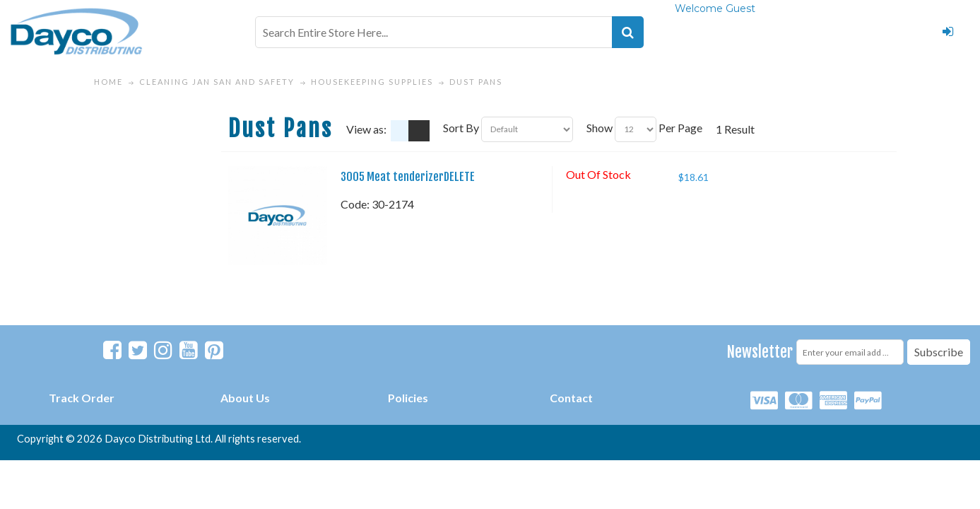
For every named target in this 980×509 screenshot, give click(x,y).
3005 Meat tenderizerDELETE (408, 177)
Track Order (82, 398)
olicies (412, 398)
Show (600, 128)
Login (947, 32)
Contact (571, 398)
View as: (366, 129)
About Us (245, 398)
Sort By (461, 128)
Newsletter (760, 352)
